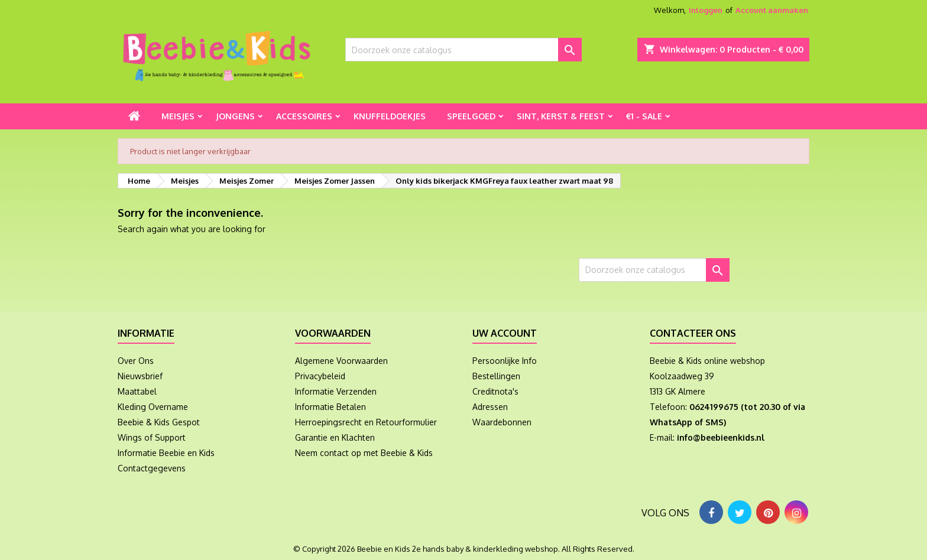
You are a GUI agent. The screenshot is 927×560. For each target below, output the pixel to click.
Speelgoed (471, 116)
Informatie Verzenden (336, 391)
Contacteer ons (693, 333)
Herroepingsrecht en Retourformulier (366, 422)
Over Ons (136, 361)
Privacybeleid (320, 376)
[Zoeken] (463, 50)
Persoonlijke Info (505, 361)
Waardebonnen (502, 422)
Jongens (235, 116)
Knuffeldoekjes (390, 116)
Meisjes (178, 116)
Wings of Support (152, 437)
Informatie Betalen (330, 407)
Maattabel (137, 391)
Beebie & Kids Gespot (159, 422)
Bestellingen (496, 376)
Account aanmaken (772, 10)
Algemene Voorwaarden (341, 361)
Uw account (505, 333)
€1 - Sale (644, 116)
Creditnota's (495, 391)
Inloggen (706, 10)
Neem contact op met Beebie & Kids (364, 453)
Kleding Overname (153, 407)
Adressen (490, 407)
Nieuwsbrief (140, 376)
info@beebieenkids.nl (721, 437)
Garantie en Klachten (335, 437)
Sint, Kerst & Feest (561, 116)
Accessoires (304, 116)
